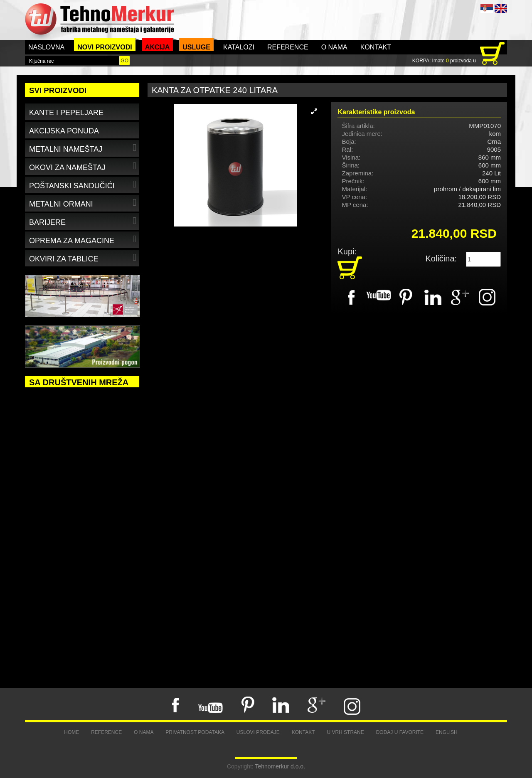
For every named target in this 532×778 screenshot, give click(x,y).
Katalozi (239, 47)
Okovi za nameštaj (84, 166)
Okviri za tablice (84, 257)
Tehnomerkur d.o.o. (280, 766)
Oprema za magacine (84, 239)
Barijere (84, 221)
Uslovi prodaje (258, 732)
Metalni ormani (84, 203)
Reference (288, 47)
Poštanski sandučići (84, 184)
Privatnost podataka (195, 732)
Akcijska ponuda (64, 131)
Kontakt (376, 47)
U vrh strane (345, 732)
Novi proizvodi (105, 47)
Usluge (196, 47)
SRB (487, 9)
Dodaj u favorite (400, 732)
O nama (334, 47)
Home (71, 732)
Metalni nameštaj (84, 148)
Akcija (158, 47)
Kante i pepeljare (66, 113)
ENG (501, 9)
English (447, 732)
